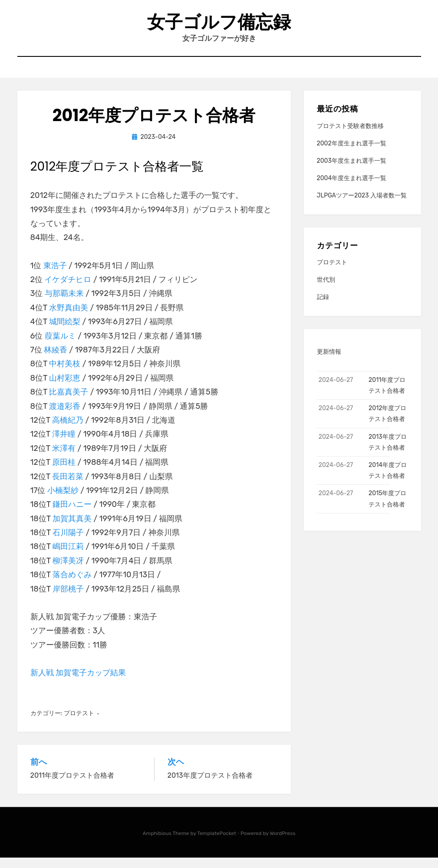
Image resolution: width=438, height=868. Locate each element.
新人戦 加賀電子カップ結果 (78, 683)
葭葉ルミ (60, 346)
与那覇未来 (64, 304)
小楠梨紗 (63, 500)
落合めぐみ (72, 585)
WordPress (283, 843)
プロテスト (79, 723)
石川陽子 (68, 542)
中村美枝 (65, 374)
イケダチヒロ (68, 289)
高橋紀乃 (68, 430)
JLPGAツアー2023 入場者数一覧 (362, 206)
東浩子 (55, 276)
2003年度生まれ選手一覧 (352, 171)
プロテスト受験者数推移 (350, 136)
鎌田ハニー (72, 515)
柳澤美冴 (68, 571)
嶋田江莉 (68, 557)
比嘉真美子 (69, 402)
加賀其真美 (72, 529)
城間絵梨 (65, 332)
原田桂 (64, 472)
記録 (323, 307)
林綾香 (56, 360)
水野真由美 (69, 318)
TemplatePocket (217, 843)
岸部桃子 (68, 599)
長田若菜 (68, 487)
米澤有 (64, 458)
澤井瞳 (64, 444)
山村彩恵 (65, 388)
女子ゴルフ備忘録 (219, 25)
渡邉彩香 (65, 416)
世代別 (326, 290)
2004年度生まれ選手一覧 (352, 189)
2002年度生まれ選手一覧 (352, 153)
